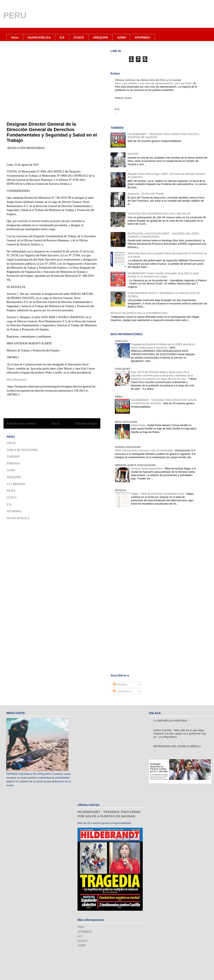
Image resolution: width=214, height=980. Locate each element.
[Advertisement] (140, 547)
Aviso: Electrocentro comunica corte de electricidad (144, 450)
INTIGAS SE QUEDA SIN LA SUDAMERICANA (139, 313)
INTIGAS (120, 490)
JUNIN (121, 37)
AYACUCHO (122, 369)
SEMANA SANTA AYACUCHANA (135, 465)
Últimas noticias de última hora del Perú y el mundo (148, 80)
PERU (15, 15)
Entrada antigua (86, 423)
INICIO (11, 443)
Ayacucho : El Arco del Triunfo (146, 194)
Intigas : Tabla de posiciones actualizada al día (158, 494)
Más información (17, 380)
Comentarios (122, 691)
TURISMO (13, 457)
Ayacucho (121, 341)
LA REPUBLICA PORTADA (170, 721)
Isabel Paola (138, 425)
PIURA (11, 491)
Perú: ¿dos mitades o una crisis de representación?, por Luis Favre (153, 83)
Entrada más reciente (21, 423)
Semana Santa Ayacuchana (147, 469)
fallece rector (123, 98)
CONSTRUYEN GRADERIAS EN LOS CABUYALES (159, 214)
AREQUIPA (100, 37)
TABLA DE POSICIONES (22, 450)
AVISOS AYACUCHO (128, 447)
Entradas (120, 684)
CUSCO (79, 37)
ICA (62, 37)
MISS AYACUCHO (126, 422)
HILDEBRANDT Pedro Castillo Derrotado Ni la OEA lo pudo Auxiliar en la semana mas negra (163, 275)
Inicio (15, 37)
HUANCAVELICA (39, 37)
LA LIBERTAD (16, 484)
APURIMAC (142, 37)
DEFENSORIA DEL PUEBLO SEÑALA (177, 746)
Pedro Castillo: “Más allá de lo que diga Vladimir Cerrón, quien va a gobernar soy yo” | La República (180, 734)
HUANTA (133, 154)
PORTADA (13, 463)
